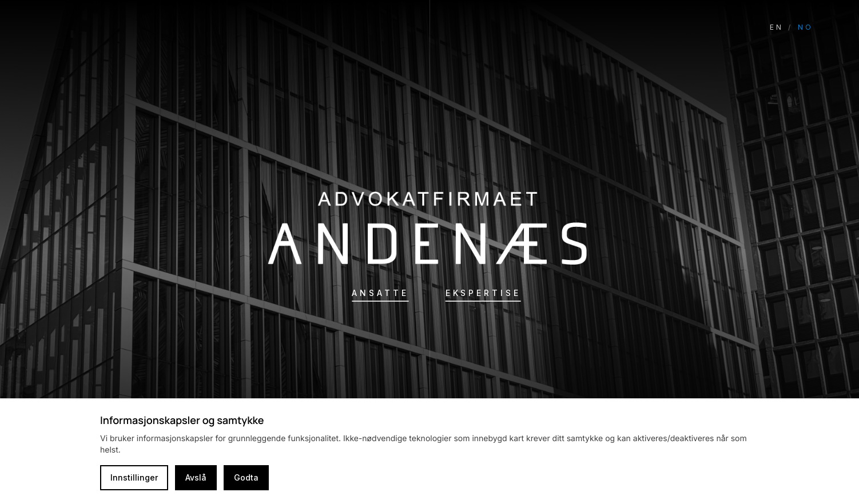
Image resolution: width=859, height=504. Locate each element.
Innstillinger (134, 477)
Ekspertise (483, 293)
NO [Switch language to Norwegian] (806, 27)
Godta (246, 477)
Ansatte (380, 293)
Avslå (196, 477)
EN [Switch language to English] (777, 27)
